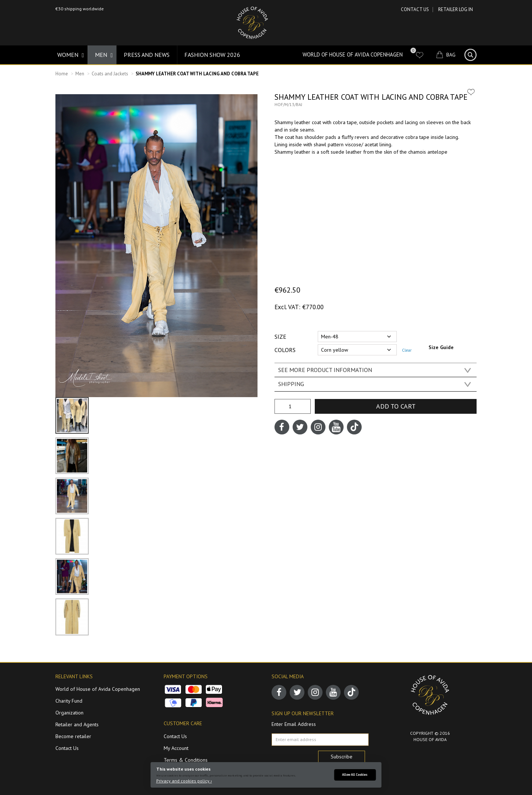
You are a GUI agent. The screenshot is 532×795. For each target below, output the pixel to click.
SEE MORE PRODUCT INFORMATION (325, 370)
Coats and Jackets (110, 74)
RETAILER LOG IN (456, 9)
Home (62, 74)
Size (280, 337)
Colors (285, 350)
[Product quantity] (293, 406)
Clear (407, 350)
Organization (69, 713)
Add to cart (396, 406)
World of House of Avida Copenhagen (353, 54)
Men (80, 74)
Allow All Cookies (355, 774)
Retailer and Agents (77, 724)
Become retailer (73, 736)
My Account (176, 748)
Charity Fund (69, 701)
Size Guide (441, 347)
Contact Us (415, 9)
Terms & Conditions (186, 760)
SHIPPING (291, 384)
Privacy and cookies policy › (184, 781)
